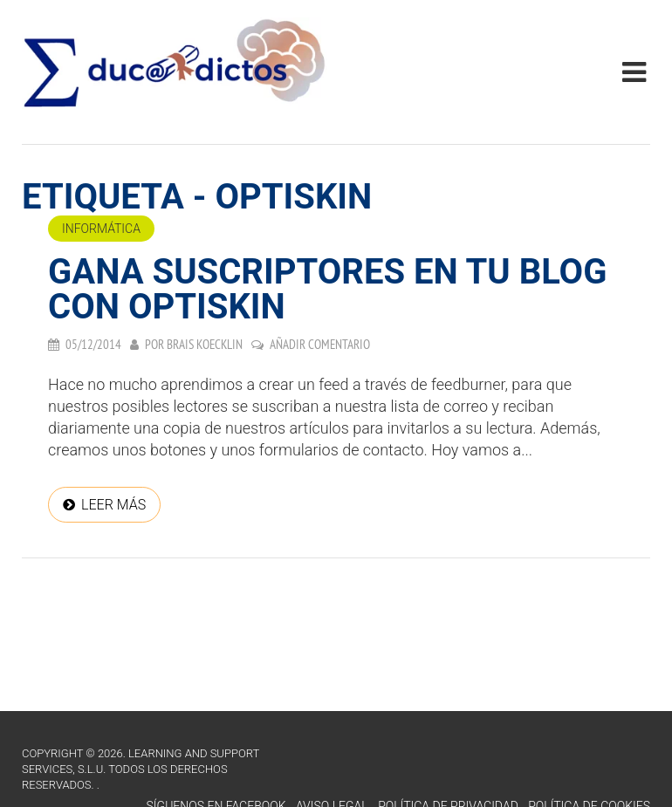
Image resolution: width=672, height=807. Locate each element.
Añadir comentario (320, 344)
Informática (101, 229)
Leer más (113, 505)
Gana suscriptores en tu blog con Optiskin (327, 289)
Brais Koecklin (205, 344)
